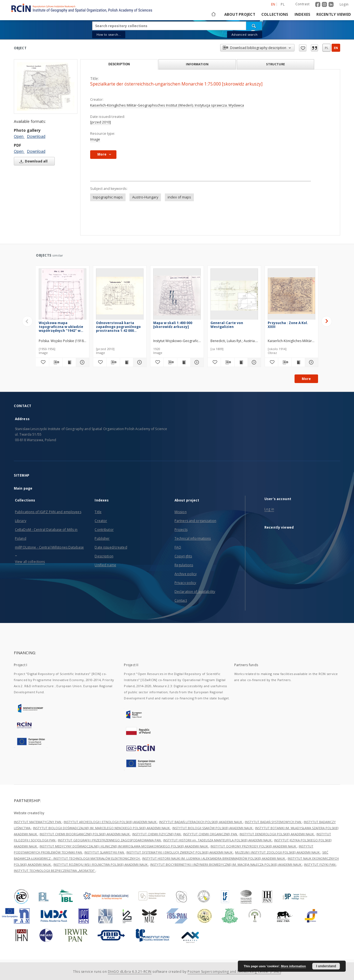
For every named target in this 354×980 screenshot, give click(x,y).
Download (36, 136)
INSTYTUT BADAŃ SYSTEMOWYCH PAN (273, 822)
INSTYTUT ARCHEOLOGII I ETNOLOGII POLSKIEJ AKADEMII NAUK (110, 822)
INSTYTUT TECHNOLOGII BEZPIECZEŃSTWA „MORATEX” (55, 871)
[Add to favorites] (42, 362)
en (336, 48)
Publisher (102, 538)
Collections (275, 14)
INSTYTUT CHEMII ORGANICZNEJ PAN (210, 834)
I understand (326, 966)
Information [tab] (197, 64)
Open (19, 136)
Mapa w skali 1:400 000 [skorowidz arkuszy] (173, 325)
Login (344, 4)
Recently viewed (334, 14)
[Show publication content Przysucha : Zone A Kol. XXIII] (298, 362)
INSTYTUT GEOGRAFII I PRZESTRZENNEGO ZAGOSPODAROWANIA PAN (110, 840)
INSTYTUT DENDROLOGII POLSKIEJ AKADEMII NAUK (277, 834)
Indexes (303, 14)
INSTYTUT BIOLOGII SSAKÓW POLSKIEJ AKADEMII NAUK (213, 828)
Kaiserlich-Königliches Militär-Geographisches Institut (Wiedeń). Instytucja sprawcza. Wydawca (167, 105)
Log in (269, 509)
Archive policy (186, 574)
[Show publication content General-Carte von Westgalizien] (241, 362)
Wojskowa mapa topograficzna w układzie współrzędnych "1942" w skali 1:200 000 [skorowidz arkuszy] (61, 327)
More (306, 379)
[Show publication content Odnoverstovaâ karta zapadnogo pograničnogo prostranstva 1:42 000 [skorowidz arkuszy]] (127, 362)
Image (95, 139)
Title (98, 512)
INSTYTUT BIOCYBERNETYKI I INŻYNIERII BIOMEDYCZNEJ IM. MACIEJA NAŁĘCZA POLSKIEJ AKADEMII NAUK (226, 864)
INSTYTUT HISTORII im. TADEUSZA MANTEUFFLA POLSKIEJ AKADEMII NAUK (218, 840)
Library (21, 521)
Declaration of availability (195, 592)
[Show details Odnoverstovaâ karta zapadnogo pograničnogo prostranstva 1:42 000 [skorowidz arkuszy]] (139, 362)
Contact (181, 600)
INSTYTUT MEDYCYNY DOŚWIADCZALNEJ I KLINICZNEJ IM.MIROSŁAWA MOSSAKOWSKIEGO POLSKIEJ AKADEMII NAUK (124, 846)
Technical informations (193, 538)
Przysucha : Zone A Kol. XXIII (288, 325)
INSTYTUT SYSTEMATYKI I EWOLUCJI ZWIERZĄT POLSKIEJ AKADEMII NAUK (180, 852)
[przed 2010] (101, 122)
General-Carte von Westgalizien (227, 325)
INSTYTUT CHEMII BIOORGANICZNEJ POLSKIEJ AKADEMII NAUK (85, 834)
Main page (23, 488)
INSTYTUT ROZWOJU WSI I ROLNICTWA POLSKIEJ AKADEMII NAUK (101, 864)
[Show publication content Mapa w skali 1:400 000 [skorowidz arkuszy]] (184, 362)
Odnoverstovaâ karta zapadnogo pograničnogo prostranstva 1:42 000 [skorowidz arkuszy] (118, 327)
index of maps (179, 197)
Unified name (105, 565)
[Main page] (213, 14)
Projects (181, 530)
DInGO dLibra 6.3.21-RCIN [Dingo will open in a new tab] (130, 972)
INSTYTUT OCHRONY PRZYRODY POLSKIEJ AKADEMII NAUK (254, 846)
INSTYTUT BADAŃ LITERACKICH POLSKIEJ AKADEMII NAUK (201, 822)
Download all (32, 161)
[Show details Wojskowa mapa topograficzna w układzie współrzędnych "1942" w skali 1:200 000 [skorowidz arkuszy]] (82, 362)
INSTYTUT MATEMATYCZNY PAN (38, 822)
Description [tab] (119, 64)
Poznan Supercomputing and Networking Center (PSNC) (234, 972)
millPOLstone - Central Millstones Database (49, 547)
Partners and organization (195, 521)
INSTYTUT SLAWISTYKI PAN (105, 852)
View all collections (30, 562)
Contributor (104, 530)
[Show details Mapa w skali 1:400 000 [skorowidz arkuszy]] (196, 362)
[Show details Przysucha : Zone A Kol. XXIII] (311, 362)
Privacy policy (185, 583)
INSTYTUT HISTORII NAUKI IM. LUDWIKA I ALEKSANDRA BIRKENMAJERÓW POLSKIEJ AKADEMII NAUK (214, 858)
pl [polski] (283, 4)
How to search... (109, 34)
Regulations (184, 565)
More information (293, 966)
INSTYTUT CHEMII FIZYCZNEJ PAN (157, 834)
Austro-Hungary (145, 197)
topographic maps (108, 197)
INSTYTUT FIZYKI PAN (320, 864)
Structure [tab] (275, 64)
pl (326, 48)
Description (104, 556)
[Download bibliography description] (56, 362)
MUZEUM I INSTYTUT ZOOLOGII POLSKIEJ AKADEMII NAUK (278, 852)
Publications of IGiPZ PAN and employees (48, 512)
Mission (181, 512)
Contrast (302, 4)
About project (240, 14)
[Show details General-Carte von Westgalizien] (253, 362)
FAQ (178, 547)
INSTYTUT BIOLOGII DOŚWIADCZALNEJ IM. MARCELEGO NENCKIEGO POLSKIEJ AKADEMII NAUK (102, 828)
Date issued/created (111, 547)
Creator (101, 521)
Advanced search (244, 34)
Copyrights (183, 556)
